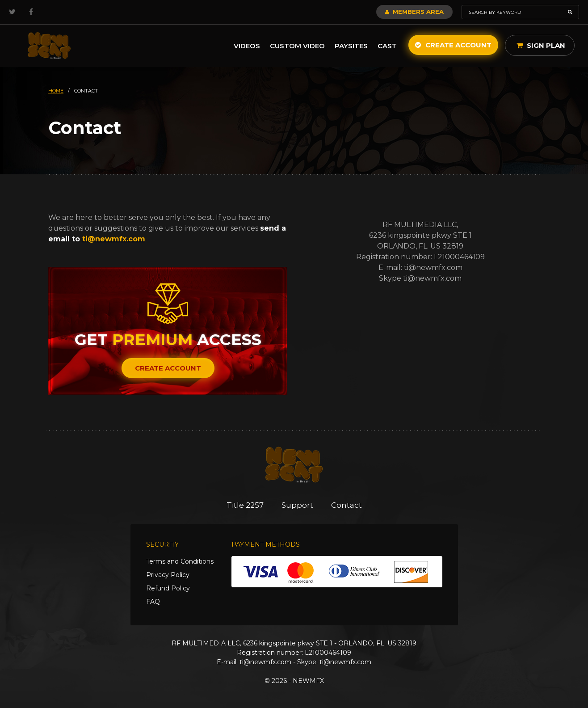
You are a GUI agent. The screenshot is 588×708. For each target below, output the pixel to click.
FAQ (153, 602)
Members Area (414, 12)
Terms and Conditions (180, 561)
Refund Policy (168, 588)
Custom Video (297, 46)
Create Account (453, 45)
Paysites (351, 46)
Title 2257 (245, 505)
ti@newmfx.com (114, 239)
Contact (346, 505)
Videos (247, 46)
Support (297, 505)
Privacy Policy (168, 575)
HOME (56, 91)
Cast (387, 46)
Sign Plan (541, 45)
